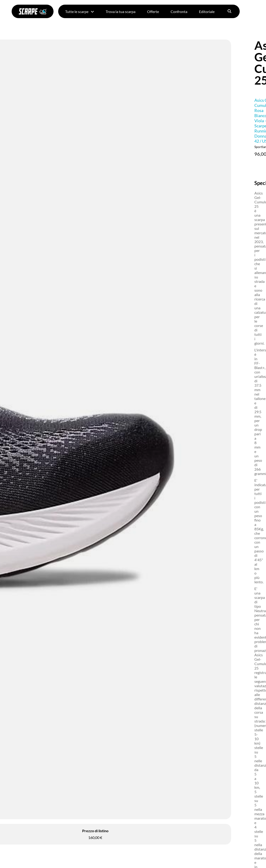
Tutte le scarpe (80, 12)
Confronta (179, 12)
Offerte (153, 12)
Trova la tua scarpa (121, 12)
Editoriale (207, 12)
